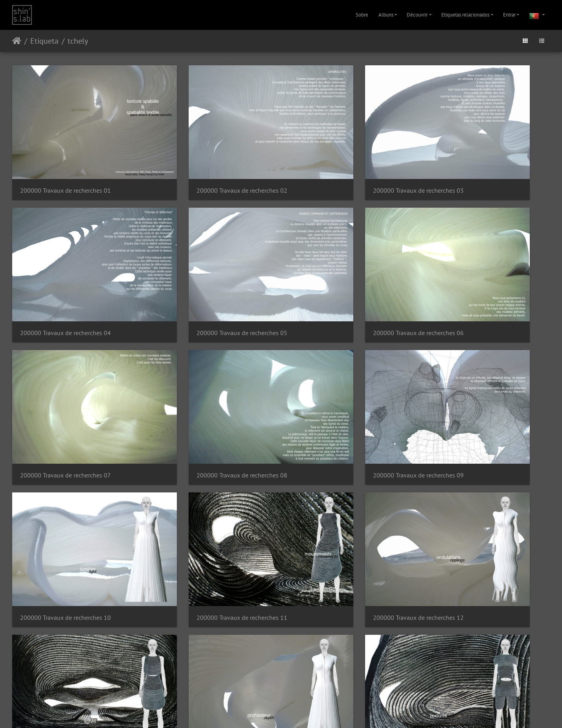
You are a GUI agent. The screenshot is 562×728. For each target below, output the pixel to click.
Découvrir (417, 15)
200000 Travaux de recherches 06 (203, 279)
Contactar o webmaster (301, 692)
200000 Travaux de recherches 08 (478, 279)
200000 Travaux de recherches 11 (340, 394)
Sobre (362, 15)
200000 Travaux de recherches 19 (340, 625)
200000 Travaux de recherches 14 (203, 510)
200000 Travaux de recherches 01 (65, 164)
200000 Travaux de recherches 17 (65, 625)
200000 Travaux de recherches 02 (203, 164)
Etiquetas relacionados (465, 15)
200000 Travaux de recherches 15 (340, 510)
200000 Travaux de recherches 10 (203, 394)
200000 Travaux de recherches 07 (340, 279)
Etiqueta (44, 41)
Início (17, 41)
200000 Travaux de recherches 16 (478, 510)
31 (300, 664)
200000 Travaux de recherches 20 (478, 625)
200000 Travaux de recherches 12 (478, 394)
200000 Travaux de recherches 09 (65, 394)
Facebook (300, 712)
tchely (78, 41)
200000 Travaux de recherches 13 (65, 510)
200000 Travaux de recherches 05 (65, 279)
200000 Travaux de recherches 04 (478, 164)
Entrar (509, 15)
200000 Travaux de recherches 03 (340, 164)
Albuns (386, 15)
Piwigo (269, 692)
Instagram (272, 712)
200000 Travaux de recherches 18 (203, 625)
